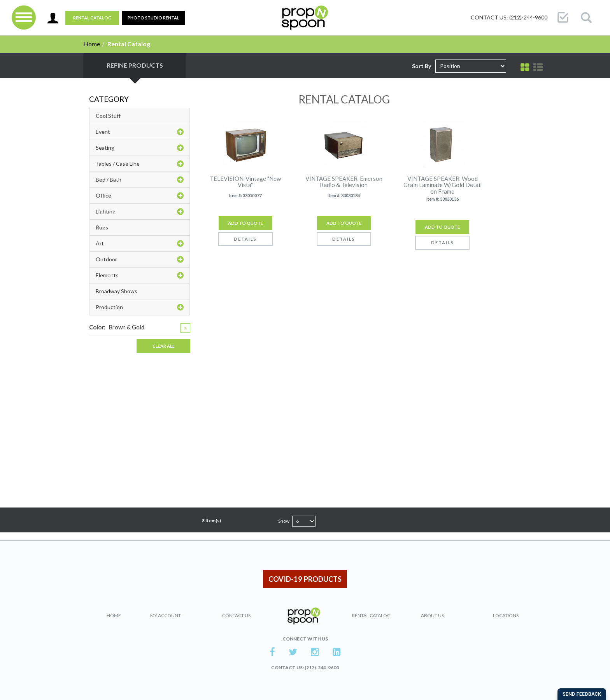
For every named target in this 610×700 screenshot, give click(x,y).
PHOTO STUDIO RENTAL (153, 18)
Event (140, 132)
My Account (166, 615)
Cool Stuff (108, 116)
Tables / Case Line (140, 164)
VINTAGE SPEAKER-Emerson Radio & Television (344, 182)
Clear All (164, 346)
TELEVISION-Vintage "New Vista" (245, 182)
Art (140, 243)
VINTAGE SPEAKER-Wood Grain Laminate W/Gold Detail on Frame (443, 185)
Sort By (422, 66)
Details (245, 239)
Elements (140, 275)
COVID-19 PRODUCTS (305, 579)
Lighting (140, 212)
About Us (432, 615)
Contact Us (236, 615)
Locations (506, 615)
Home (92, 44)
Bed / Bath (140, 180)
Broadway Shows (117, 291)
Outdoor (140, 259)
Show (284, 521)
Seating (140, 148)
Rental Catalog (92, 18)
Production (140, 307)
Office (140, 196)
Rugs (102, 227)
